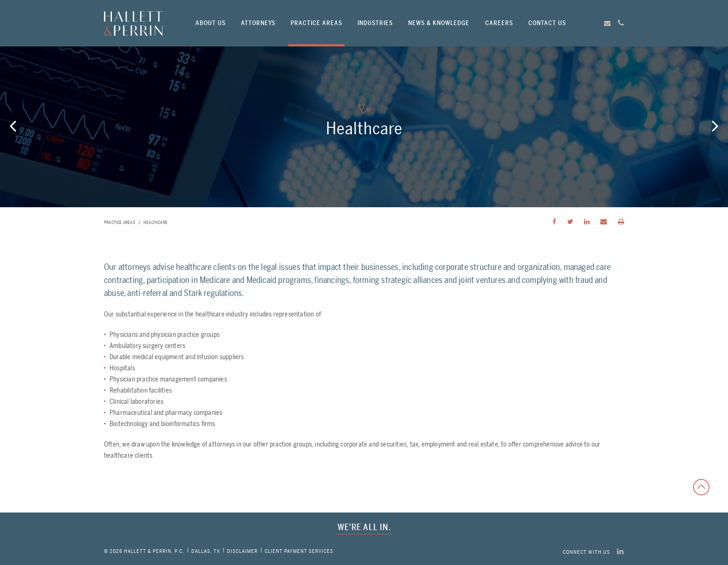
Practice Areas (316, 23)
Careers (499, 23)
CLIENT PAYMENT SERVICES (299, 551)
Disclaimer (242, 551)
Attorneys (258, 23)
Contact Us (547, 23)
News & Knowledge (439, 23)
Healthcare (156, 223)
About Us (211, 23)
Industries (375, 23)
